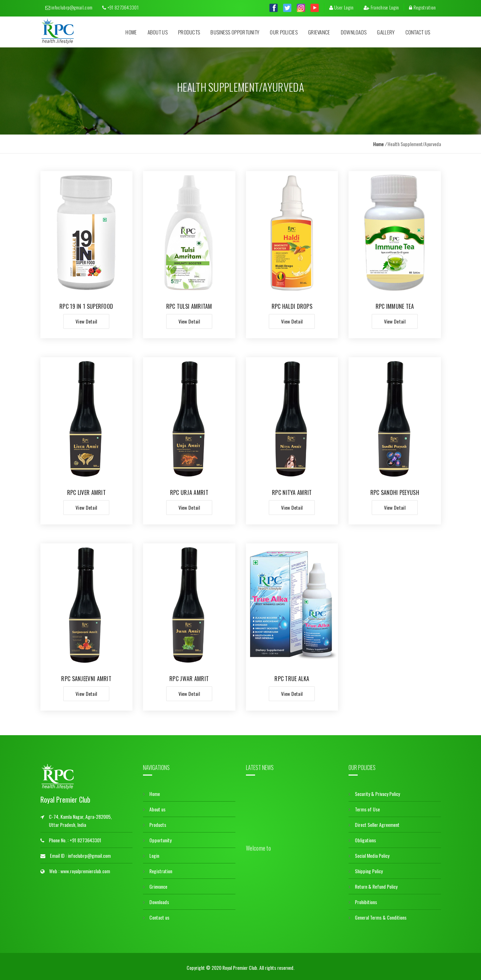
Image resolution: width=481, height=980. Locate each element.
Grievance (319, 32)
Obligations (362, 838)
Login (151, 853)
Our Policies (284, 32)
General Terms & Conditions (378, 915)
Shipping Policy (366, 869)
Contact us (418, 32)
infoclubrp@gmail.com (69, 7)
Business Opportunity (235, 32)
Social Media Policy (369, 853)
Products (189, 32)
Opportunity (157, 838)
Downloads (354, 32)
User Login (342, 7)
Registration (422, 7)
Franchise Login (381, 7)
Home (131, 32)
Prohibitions (363, 900)
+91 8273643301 (120, 7)
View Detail (86, 321)
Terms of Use (364, 807)
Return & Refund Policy (373, 884)
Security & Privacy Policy (374, 792)
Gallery (386, 32)
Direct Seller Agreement (374, 822)
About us (158, 32)
